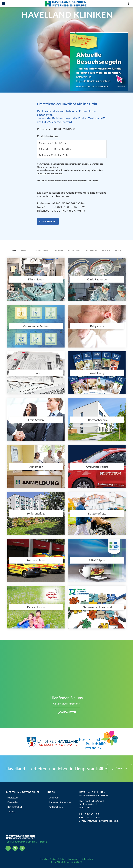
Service (106, 250)
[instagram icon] (15, 848)
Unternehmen (56, 807)
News (118, 250)
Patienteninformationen (61, 802)
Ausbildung (74, 250)
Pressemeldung (48, 221)
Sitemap (11, 812)
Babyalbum (41, 250)
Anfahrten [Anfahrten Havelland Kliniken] (66, 712)
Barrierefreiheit (15, 807)
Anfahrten (54, 798)
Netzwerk (92, 250)
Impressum (13, 798)
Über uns (119, 769)
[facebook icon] (8, 848)
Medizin (26, 250)
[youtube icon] (22, 848)
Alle (14, 250)
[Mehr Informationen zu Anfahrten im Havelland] (66, 669)
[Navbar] (4, 4)
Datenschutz (13, 802)
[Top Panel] (129, 4)
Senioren (58, 250)
